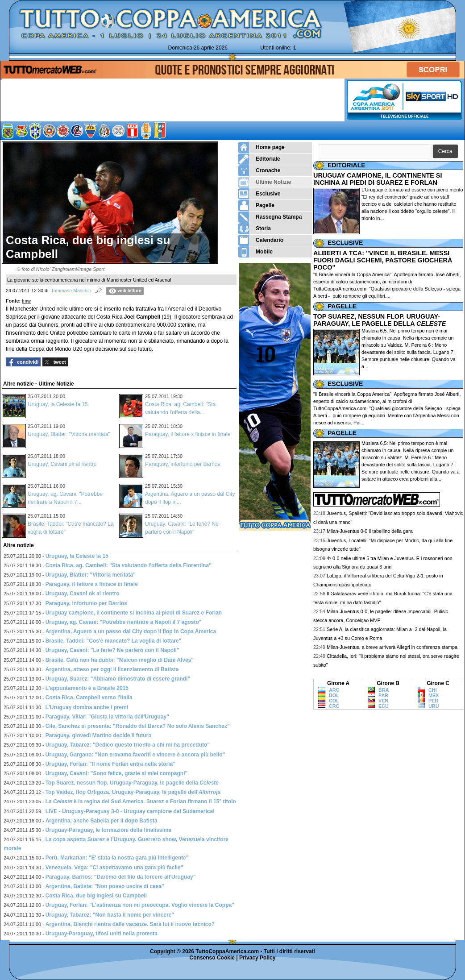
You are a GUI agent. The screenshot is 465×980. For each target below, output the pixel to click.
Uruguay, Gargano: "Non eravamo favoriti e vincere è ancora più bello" (135, 755)
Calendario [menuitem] (261, 240)
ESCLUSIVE (345, 243)
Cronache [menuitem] (259, 171)
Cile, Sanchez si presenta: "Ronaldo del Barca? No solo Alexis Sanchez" (138, 726)
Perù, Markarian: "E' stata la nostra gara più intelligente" (117, 858)
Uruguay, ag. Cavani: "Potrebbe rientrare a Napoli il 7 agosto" (124, 622)
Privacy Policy (257, 958)
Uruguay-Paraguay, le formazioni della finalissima (109, 830)
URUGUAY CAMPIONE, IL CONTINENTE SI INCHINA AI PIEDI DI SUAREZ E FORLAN (378, 179)
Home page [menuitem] (261, 147)
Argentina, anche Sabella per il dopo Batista (102, 821)
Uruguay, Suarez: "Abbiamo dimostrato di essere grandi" (118, 679)
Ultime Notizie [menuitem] (264, 182)
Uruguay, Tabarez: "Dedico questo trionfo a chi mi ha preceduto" (128, 745)
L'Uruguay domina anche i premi (87, 707)
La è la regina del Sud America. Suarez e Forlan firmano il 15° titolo (141, 801)
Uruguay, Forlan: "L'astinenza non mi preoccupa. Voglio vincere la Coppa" (140, 905)
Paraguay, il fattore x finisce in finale (188, 434)
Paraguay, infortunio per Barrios (183, 464)
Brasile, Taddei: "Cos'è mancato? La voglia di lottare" (114, 641)
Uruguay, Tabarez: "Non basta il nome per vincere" (110, 915)
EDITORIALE (347, 165)
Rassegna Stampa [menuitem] (270, 217)
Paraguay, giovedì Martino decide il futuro (99, 735)
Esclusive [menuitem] (259, 194)
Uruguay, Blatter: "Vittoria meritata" (69, 434)
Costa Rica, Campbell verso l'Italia (89, 698)
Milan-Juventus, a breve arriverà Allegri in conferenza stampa (392, 647)
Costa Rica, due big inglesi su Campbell (96, 896)
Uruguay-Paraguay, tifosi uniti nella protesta (102, 934)
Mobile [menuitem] (255, 252)
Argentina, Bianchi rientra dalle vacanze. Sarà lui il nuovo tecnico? (130, 924)
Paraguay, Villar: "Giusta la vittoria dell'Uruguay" (107, 717)
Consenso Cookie (212, 958)
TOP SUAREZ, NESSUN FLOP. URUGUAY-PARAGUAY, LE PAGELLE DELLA (380, 320)
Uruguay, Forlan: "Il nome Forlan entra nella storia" (110, 764)
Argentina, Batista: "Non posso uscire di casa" (105, 886)
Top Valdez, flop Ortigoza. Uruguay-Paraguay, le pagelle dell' (133, 792)
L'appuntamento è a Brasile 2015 (87, 688)
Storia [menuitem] (254, 229)
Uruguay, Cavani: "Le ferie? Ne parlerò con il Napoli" (112, 650)
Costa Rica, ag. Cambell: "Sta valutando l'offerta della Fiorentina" (129, 565)
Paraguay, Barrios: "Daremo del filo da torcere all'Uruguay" (121, 877)
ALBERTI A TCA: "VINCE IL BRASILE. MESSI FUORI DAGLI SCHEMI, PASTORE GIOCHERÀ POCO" (383, 260)
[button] (445, 152)
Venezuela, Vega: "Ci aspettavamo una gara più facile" (114, 868)
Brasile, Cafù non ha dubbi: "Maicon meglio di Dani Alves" (120, 660)
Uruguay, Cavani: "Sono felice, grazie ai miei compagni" (117, 773)
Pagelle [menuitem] (256, 206)
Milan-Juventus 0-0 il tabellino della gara (370, 531)
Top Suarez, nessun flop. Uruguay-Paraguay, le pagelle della (132, 783)
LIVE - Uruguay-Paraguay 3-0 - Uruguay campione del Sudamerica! (130, 811)
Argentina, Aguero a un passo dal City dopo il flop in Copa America (131, 631)
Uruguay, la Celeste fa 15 (58, 404)
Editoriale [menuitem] (259, 159)
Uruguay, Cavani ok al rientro (62, 464)
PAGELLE (342, 306)
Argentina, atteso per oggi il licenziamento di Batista (112, 669)
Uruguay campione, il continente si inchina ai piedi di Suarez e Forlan (134, 613)
